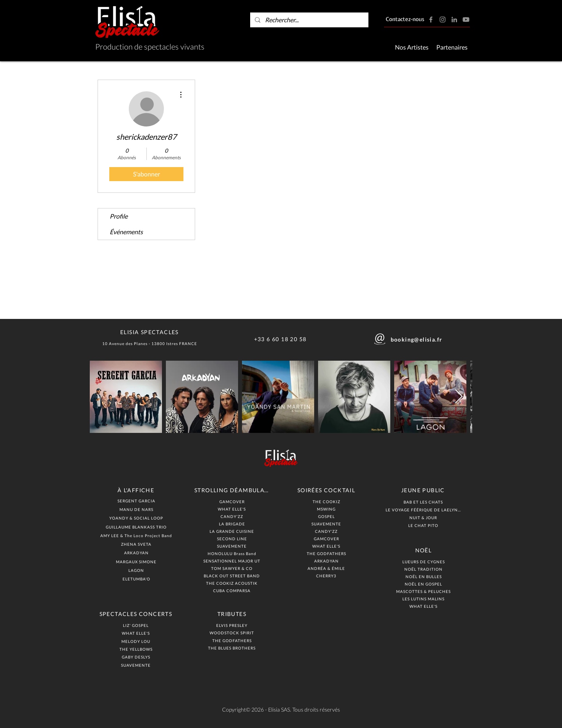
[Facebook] (431, 20)
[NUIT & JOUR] (424, 517)
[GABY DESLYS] (137, 657)
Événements (126, 232)
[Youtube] (466, 20)
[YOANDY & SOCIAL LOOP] (137, 518)
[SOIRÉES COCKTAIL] (327, 490)
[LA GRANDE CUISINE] (233, 531)
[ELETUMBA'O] (137, 579)
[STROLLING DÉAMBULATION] (233, 490)
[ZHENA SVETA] (137, 544)
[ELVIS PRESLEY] (233, 625)
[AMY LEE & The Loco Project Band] (137, 535)
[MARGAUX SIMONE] (137, 562)
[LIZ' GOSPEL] (137, 625)
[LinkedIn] (454, 20)
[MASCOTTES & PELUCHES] (424, 591)
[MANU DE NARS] (137, 509)
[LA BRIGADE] (233, 524)
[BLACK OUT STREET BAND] (233, 576)
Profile (119, 216)
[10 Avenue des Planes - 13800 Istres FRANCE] (150, 343)
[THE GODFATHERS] (233, 640)
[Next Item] (459, 397)
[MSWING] (327, 509)
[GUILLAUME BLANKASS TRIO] (137, 527)
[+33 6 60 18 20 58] (281, 339)
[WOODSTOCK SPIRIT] (233, 633)
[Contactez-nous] (405, 20)
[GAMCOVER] (233, 501)
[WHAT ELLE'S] (137, 633)
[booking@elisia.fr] (417, 339)
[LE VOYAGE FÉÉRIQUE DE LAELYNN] (424, 510)
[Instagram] (443, 20)
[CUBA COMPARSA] (233, 590)
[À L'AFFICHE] (137, 490)
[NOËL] (424, 550)
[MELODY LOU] (137, 641)
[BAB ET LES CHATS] (424, 502)
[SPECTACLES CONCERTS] (137, 614)
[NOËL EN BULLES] (424, 576)
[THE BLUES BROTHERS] (233, 648)
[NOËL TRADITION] (424, 569)
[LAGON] (137, 570)
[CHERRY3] (327, 576)
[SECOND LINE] (233, 538)
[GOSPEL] (327, 516)
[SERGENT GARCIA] (137, 501)
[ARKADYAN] (137, 553)
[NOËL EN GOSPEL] (424, 584)
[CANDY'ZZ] (233, 516)
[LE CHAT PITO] (424, 525)
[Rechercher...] (309, 20)
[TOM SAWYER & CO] (233, 568)
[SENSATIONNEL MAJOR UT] (233, 561)
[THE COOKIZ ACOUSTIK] (233, 583)
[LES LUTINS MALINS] (424, 599)
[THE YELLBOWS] (137, 649)
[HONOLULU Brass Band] (233, 553)
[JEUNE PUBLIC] (424, 490)
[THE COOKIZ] (327, 501)
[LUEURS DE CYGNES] (424, 562)
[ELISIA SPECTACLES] (150, 332)
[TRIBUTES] (233, 614)
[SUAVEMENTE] (137, 665)
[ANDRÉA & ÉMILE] (327, 568)
